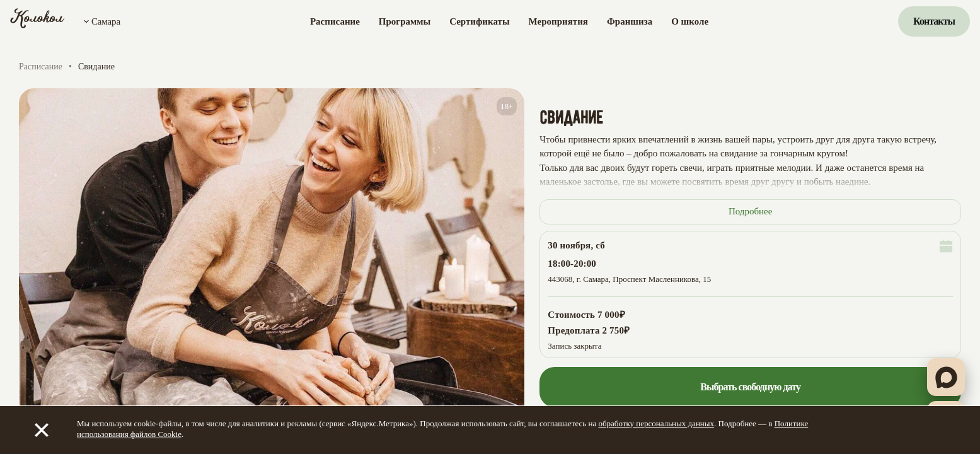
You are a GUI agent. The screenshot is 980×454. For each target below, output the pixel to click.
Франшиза (630, 21)
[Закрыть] (42, 430)
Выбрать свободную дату (750, 387)
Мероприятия (558, 21)
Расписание (335, 21)
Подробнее (751, 211)
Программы (405, 21)
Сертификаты (479, 21)
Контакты (934, 21)
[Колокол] (37, 21)
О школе (690, 21)
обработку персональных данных (656, 423)
